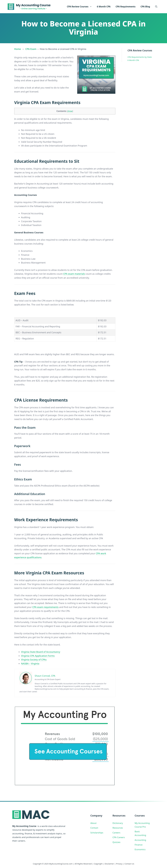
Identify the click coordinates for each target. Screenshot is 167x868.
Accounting (140, 840)
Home (18, 49)
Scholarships (97, 833)
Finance (139, 845)
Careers (116, 833)
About (93, 823)
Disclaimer (109, 864)
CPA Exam (31, 49)
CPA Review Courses (81, 7)
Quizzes (117, 842)
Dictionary (118, 823)
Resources (118, 828)
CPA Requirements (126, 7)
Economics (140, 849)
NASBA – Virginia (30, 664)
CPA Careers (119, 837)
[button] (156, 7)
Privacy (119, 864)
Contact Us (129, 864)
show (70, 111)
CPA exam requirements (45, 607)
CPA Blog (145, 7)
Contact (94, 828)
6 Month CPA (104, 7)
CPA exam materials (74, 274)
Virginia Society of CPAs (34, 660)
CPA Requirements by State (140, 57)
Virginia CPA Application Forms (38, 656)
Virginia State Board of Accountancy (41, 652)
